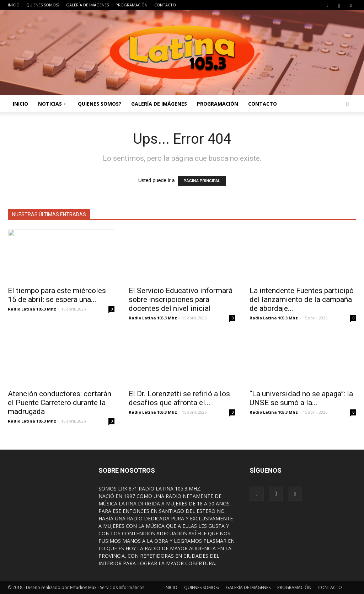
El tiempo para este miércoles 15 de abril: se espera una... (57, 295)
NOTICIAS (52, 104)
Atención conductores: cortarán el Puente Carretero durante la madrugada (60, 403)
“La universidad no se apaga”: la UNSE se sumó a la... (301, 398)
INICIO (14, 5)
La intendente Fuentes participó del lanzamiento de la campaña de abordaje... (302, 299)
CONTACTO (165, 5)
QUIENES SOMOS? (43, 5)
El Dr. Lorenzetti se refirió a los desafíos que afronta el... (179, 398)
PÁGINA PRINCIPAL (202, 181)
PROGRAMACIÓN (132, 5)
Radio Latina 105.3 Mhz (32, 309)
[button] (348, 104)
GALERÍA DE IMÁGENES (87, 5)
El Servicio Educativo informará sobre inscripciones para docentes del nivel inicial (181, 299)
